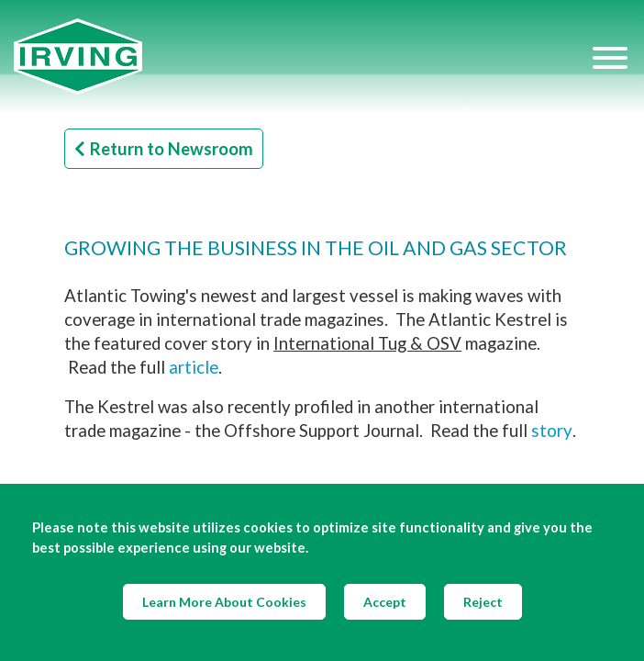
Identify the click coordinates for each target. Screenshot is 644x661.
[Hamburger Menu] (610, 57)
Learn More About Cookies (224, 602)
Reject (483, 602)
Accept (385, 602)
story (552, 431)
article (194, 367)
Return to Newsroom (164, 149)
